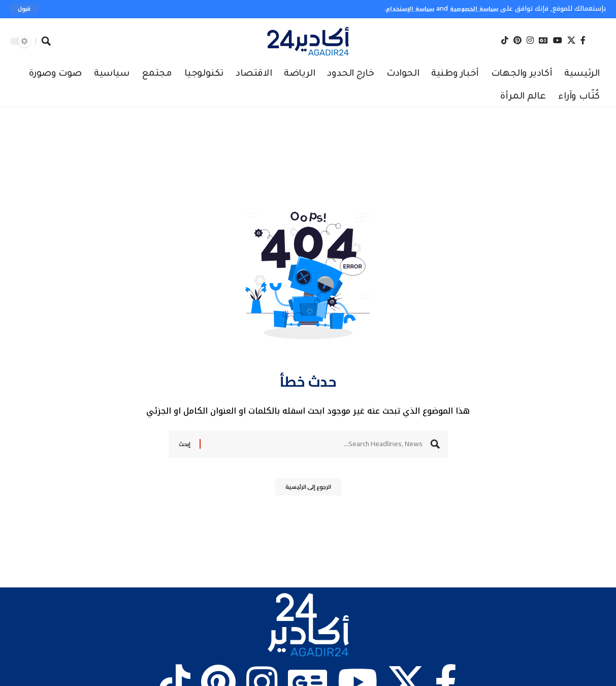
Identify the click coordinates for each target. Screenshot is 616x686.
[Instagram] (530, 41)
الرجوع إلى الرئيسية (308, 490)
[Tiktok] (505, 41)
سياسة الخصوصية (470, 9)
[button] (25, 9)
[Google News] (543, 41)
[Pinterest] (517, 41)
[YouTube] (558, 41)
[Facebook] (583, 41)
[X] (571, 41)
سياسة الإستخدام (398, 9)
